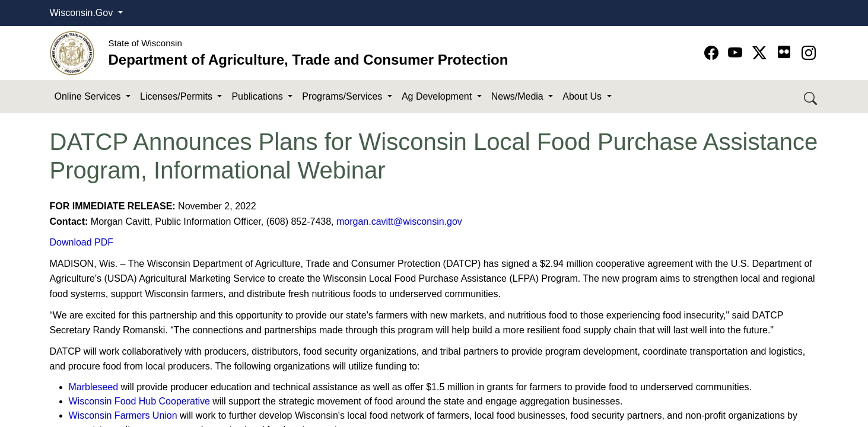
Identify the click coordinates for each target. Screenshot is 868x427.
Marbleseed (94, 387)
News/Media (519, 96)
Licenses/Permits (177, 96)
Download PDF (82, 242)
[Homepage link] (72, 52)
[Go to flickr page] (784, 52)
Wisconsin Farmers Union (123, 415)
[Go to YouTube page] (737, 53)
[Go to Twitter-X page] (762, 53)
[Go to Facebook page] (713, 53)
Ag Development (438, 96)
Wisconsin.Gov (83, 13)
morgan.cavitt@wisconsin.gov (399, 222)
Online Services (89, 96)
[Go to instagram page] (809, 53)
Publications (258, 96)
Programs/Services (344, 96)
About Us (583, 96)
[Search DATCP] (811, 97)
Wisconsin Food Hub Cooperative (139, 401)
